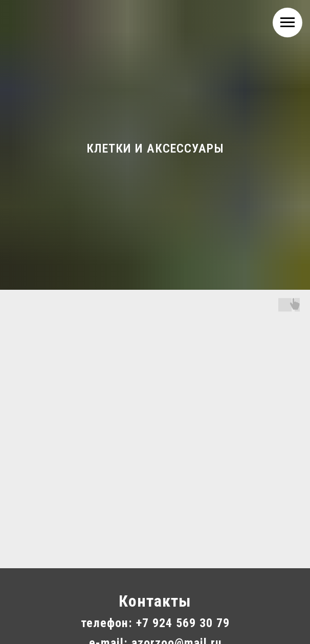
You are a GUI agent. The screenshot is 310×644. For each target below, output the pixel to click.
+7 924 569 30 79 (183, 623)
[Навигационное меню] (287, 23)
